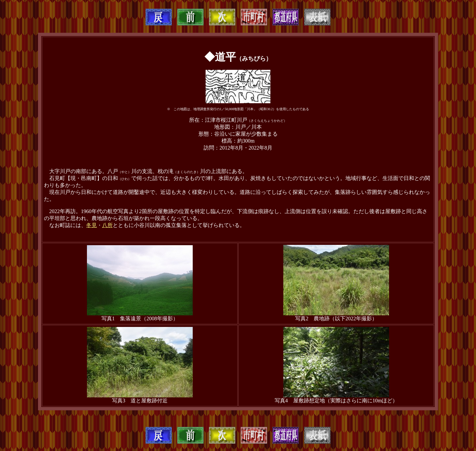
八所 (107, 225)
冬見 (92, 225)
